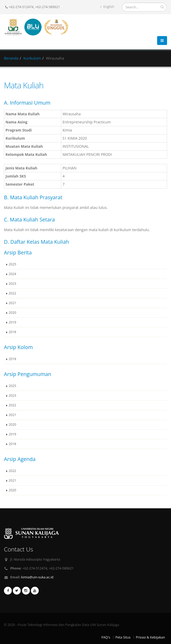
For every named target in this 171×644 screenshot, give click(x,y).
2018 (12, 332)
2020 (12, 313)
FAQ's (106, 637)
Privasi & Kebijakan (150, 637)
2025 (12, 264)
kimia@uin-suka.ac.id (37, 577)
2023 (12, 284)
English (107, 7)
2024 (12, 274)
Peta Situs (123, 637)
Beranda (11, 58)
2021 (12, 303)
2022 (12, 293)
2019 (12, 322)
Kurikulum (32, 58)
